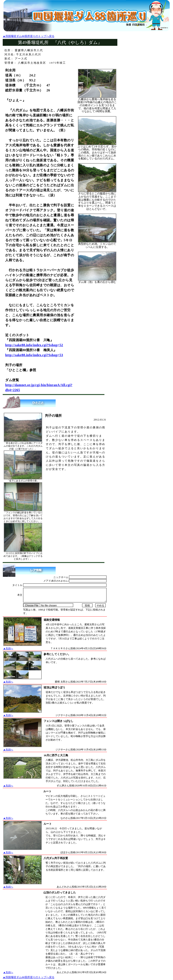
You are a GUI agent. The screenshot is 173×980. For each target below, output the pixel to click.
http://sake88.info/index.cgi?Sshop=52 (34, 345)
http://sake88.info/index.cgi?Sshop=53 (34, 355)
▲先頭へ (8, 648)
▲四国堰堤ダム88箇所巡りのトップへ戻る (29, 36)
